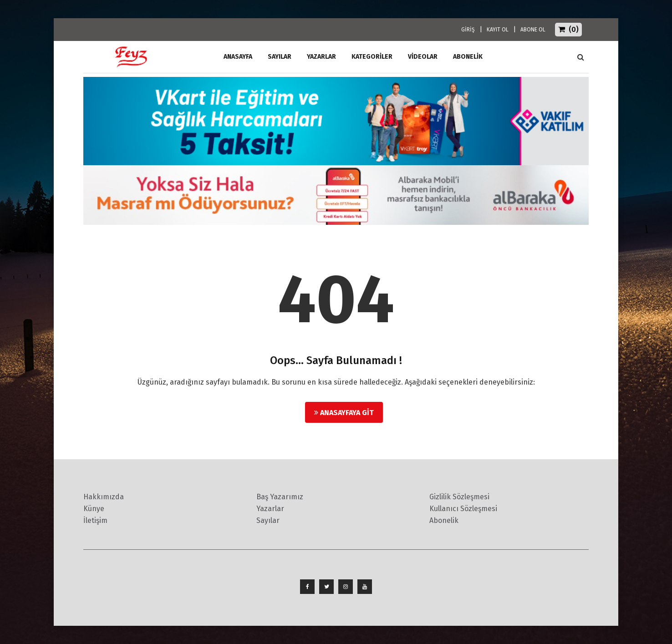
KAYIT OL (498, 30)
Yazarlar (321, 57)
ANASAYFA (238, 57)
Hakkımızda (104, 497)
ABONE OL (533, 30)
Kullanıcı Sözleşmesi (463, 509)
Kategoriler (372, 57)
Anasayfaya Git (344, 413)
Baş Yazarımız (280, 497)
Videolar (423, 57)
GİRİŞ (468, 30)
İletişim (95, 520)
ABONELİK (468, 57)
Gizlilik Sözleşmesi (459, 497)
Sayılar (280, 57)
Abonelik (444, 520)
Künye (94, 509)
